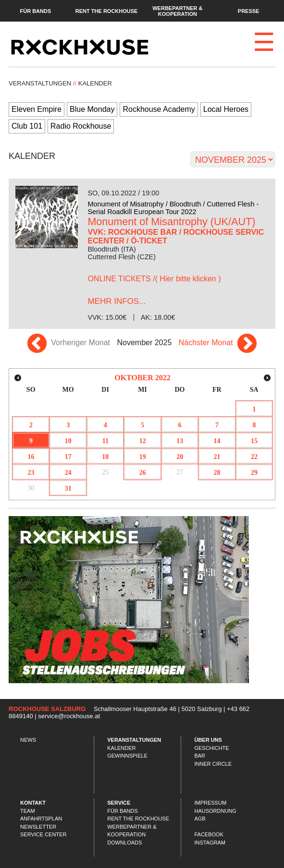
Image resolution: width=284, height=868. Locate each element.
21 (217, 457)
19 (143, 457)
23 (31, 473)
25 (105, 472)
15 (254, 441)
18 (105, 457)
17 (68, 457)
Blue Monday (92, 109)
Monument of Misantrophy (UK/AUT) (171, 222)
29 (254, 473)
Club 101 (27, 126)
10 (68, 441)
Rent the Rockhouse (107, 11)
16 (31, 457)
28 (217, 473)
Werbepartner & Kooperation (177, 11)
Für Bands (35, 11)
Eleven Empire (37, 109)
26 (143, 473)
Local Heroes (226, 109)
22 (254, 457)
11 (105, 441)
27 (180, 472)
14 (217, 441)
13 (180, 441)
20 (180, 457)
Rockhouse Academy (159, 109)
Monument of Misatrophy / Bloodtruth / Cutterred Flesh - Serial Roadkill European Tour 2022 (173, 208)
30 (31, 488)
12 (143, 441)
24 (68, 473)
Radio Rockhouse (81, 126)
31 (68, 488)
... (117, 301)
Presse (249, 11)
